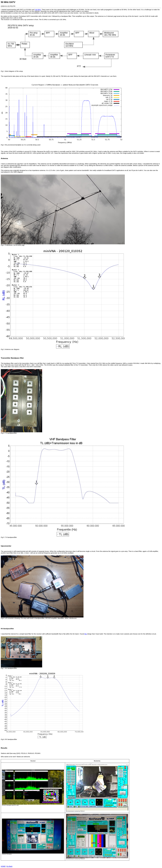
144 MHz (38, 10)
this (86, 634)
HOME (3, 866)
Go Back (10, 866)
